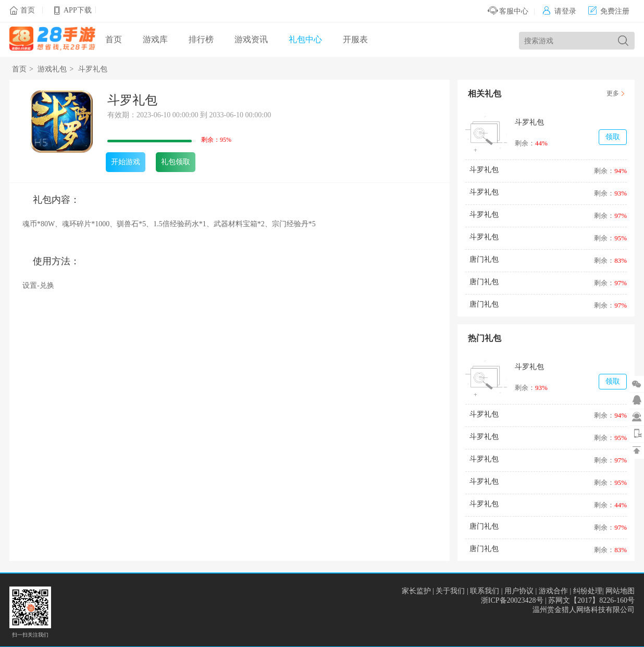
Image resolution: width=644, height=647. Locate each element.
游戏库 (155, 39)
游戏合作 (553, 591)
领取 (613, 137)
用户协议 (519, 591)
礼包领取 (176, 162)
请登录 (559, 11)
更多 (613, 93)
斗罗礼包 (93, 69)
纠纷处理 (588, 591)
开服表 (355, 39)
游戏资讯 (251, 39)
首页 (28, 10)
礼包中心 (305, 39)
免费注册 (609, 11)
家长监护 (416, 591)
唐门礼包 (484, 259)
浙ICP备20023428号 (512, 600)
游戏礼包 (52, 69)
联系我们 (485, 591)
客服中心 (508, 11)
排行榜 (201, 39)
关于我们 (450, 591)
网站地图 (620, 591)
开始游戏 (126, 162)
